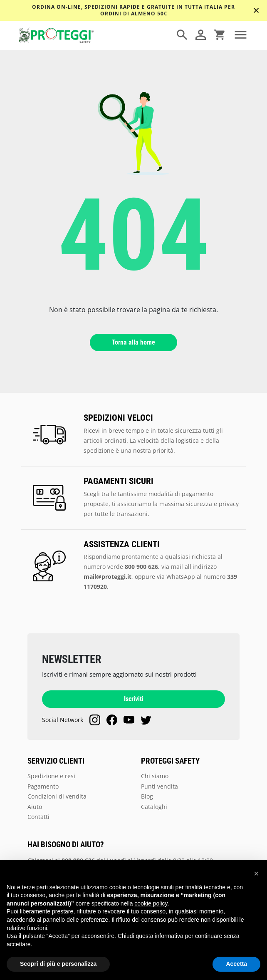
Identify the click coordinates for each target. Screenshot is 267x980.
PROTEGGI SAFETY (170, 761)
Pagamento (43, 786)
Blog (147, 796)
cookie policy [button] (151, 903)
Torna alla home (133, 342)
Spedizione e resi (51, 776)
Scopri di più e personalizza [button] (58, 964)
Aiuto (35, 807)
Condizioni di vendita (57, 796)
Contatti (38, 817)
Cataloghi (154, 807)
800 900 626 (141, 567)
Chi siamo (155, 776)
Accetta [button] (236, 964)
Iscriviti (134, 699)
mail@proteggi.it (108, 577)
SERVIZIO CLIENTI (56, 761)
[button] (256, 873)
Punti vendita (159, 786)
